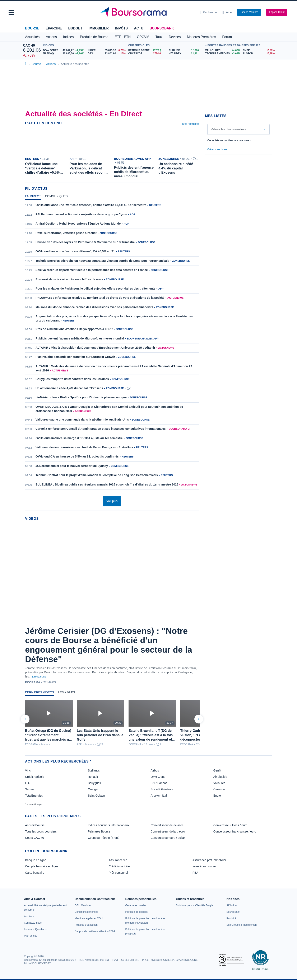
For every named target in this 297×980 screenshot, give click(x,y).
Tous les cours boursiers (41, 831)
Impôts (121, 28)
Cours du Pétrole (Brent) (104, 838)
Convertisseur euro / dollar (168, 838)
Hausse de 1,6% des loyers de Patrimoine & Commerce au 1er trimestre (85, 242)
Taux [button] (159, 37)
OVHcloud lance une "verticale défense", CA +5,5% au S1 (75, 251)
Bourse (32, 28)
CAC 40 (29, 45)
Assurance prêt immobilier (209, 860)
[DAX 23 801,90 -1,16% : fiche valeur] (107, 54)
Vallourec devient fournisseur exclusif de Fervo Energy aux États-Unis (84, 447)
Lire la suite (39, 677)
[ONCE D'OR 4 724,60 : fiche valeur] (147, 54)
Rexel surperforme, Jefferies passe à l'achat (66, 233)
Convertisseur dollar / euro (168, 831)
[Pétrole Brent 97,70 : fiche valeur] (147, 50)
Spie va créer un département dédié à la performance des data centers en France (92, 270)
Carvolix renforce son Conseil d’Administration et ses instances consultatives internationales (101, 429)
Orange (93, 789)
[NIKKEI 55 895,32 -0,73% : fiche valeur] (107, 50)
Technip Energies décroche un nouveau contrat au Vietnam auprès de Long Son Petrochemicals (102, 261)
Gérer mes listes (217, 149)
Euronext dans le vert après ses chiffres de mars (69, 279)
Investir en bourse (204, 866)
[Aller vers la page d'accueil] (147, 12)
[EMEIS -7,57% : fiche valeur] (258, 50)
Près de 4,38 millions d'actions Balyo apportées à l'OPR (74, 329)
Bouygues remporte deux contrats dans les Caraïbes (72, 379)
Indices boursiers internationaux (108, 825)
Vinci (28, 770)
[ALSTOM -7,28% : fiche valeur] (258, 54)
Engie (217, 796)
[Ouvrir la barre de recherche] (208, 12)
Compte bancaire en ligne (42, 866)
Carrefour (220, 789)
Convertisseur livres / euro (230, 825)
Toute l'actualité (189, 124)
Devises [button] (175, 37)
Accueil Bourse (35, 825)
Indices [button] (68, 37)
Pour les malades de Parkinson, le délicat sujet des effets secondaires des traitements (95, 289)
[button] (11, 12)
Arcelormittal (159, 796)
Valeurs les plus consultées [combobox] (228, 129)
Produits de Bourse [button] (94, 37)
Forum (227, 37)
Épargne (54, 28)
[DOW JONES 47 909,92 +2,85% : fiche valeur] (64, 50)
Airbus (155, 770)
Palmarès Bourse (99, 831)
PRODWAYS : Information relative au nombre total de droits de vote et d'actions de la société (100, 298)
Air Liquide (220, 777)
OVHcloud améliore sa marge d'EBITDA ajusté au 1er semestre (79, 438)
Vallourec (219, 783)
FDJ (28, 783)
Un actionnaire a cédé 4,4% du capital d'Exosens (69, 388)
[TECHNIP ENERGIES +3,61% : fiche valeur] (222, 54)
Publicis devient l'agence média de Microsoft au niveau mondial (80, 338)
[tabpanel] (112, 347)
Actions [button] (51, 37)
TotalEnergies (34, 796)
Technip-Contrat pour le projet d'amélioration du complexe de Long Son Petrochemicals (97, 475)
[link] (29, 916)
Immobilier (99, 28)
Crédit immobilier (120, 866)
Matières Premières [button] (201, 37)
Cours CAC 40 (34, 838)
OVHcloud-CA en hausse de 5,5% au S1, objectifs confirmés (77, 456)
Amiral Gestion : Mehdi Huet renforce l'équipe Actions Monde (78, 224)
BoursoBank (162, 28)
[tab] (33, 197)
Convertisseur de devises (167, 825)
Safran (29, 789)
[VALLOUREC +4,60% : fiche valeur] (222, 50)
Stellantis (94, 770)
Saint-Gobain (96, 796)
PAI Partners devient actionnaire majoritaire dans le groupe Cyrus (81, 214)
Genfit (217, 770)
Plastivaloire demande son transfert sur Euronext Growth (75, 357)
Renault (93, 777)
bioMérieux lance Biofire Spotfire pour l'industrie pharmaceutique (81, 397)
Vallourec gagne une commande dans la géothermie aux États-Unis (82, 419)
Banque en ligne (36, 860)
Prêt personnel (118, 873)
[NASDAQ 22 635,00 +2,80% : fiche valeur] (64, 54)
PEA (195, 873)
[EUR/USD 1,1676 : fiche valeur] (186, 50)
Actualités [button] (32, 37)
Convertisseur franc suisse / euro (235, 831)
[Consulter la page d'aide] (227, 12)
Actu (139, 28)
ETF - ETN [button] (123, 37)
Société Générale (162, 789)
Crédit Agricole (35, 777)
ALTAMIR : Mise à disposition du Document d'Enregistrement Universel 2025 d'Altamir (95, 348)
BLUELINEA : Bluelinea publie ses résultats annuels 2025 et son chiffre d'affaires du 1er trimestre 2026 (107, 484)
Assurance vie (118, 860)
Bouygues (94, 783)
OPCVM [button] (143, 37)
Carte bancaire (35, 873)
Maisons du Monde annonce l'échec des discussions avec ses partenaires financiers (94, 307)
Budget (75, 28)
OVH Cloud (158, 777)
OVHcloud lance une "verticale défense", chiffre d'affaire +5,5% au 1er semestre (91, 205)
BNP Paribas (159, 783)
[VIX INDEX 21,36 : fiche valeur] (186, 54)
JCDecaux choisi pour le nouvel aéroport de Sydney (72, 466)
